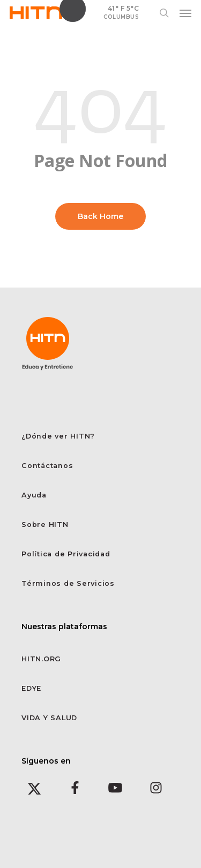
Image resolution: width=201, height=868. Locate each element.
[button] (185, 13)
